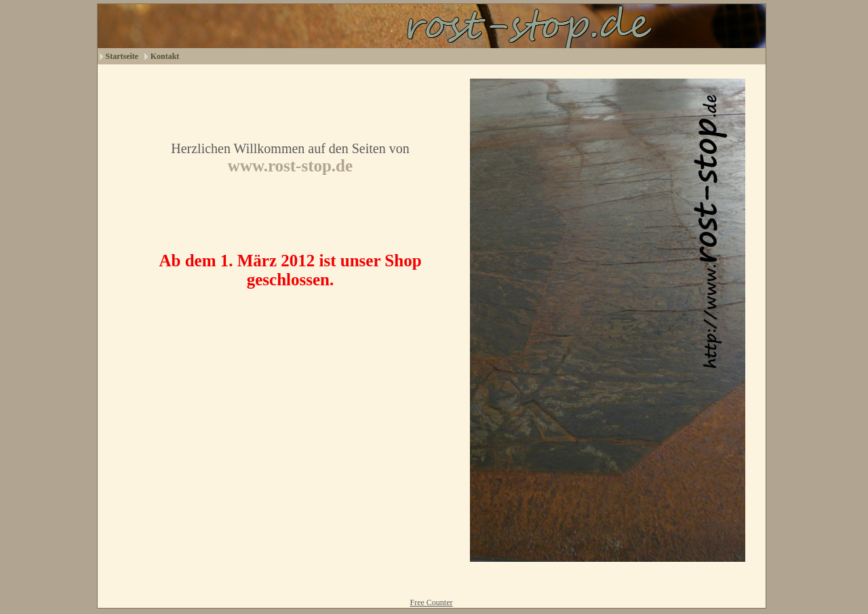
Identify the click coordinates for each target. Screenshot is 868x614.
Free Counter (432, 602)
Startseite (122, 56)
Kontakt (165, 56)
